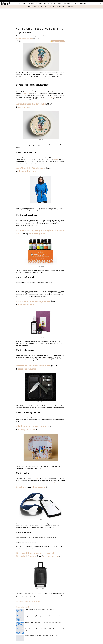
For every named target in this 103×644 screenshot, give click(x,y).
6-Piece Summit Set (46, 359)
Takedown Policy (48, 636)
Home (35, 7)
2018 (63, 7)
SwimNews (22, 627)
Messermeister (41, 402)
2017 (66, 7)
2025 (42, 7)
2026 (38, 7)
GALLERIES (35, 4)
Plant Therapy (41, 266)
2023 (48, 7)
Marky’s (41, 140)
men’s (50, 160)
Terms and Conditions (61, 636)
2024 (45, 7)
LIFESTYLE (53, 4)
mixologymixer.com (27, 430)
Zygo (41, 520)
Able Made (41, 204)
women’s (57, 160)
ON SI (4, 1)
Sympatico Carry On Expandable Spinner (26, 542)
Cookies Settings (25, 638)
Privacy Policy (24, 636)
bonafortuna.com (25, 305)
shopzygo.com (39, 487)
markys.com (23, 107)
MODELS (22, 4)
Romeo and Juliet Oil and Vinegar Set (25, 287)
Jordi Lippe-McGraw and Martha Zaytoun (25, 39)
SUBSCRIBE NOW (35, 1)
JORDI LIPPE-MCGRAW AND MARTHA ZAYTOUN (28, 615)
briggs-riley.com (51, 556)
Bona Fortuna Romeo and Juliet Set (33, 302)
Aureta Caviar (26, 94)
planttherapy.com (36, 234)
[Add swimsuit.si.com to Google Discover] (58, 41)
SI (1, 1)
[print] (24, 620)
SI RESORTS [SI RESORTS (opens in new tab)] (15, 1)
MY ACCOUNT (27, 1)
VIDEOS (28, 4)
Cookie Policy (36, 636)
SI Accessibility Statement (76, 636)
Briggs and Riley (41, 589)
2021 (54, 7)
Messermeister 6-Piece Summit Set (33, 366)
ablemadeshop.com (26, 171)
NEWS (41, 4)
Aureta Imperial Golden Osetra (31, 104)
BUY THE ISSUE (81, 4)
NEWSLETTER (72, 4)
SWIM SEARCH (62, 4)
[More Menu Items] (88, 4)
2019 (60, 7)
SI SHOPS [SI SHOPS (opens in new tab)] (21, 1)
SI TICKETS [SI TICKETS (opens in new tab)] (9, 1)
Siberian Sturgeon (51, 97)
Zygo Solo (37, 479)
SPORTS (46, 4)
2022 (51, 7)
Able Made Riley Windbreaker (31, 168)
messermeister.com (26, 369)
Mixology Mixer (41, 462)
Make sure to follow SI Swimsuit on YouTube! (28, 601)
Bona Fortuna (41, 337)
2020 (57, 7)
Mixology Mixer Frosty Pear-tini (32, 427)
